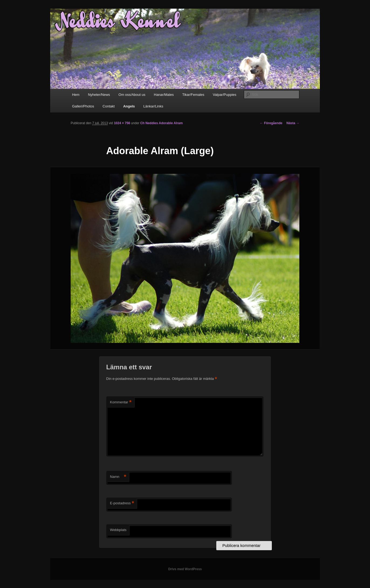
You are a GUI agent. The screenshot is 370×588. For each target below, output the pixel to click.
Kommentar (121, 402)
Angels (129, 106)
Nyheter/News (99, 95)
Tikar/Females (193, 95)
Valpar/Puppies (225, 95)
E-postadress (122, 503)
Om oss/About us (132, 95)
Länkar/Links (153, 106)
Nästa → (293, 123)
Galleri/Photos (83, 106)
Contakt (109, 106)
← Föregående (271, 123)
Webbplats (118, 530)
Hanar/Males (164, 95)
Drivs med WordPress (185, 569)
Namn (118, 477)
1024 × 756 (122, 123)
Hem (76, 95)
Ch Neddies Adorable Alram (162, 123)
